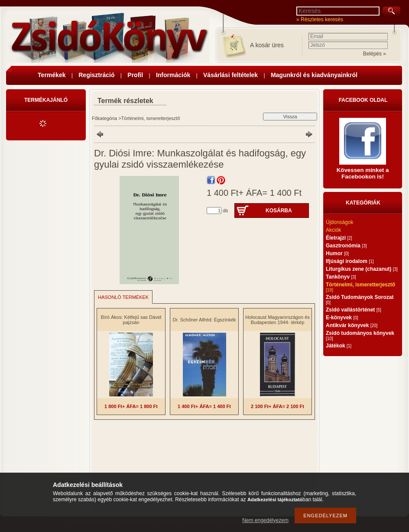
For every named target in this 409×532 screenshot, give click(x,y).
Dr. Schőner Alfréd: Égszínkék (204, 320)
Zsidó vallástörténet (354, 310)
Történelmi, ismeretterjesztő (151, 118)
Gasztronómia (346, 246)
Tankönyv (341, 277)
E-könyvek (342, 318)
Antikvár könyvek (352, 325)
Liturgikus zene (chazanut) (362, 269)
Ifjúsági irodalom (350, 261)
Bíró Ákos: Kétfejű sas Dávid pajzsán (131, 320)
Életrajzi (339, 238)
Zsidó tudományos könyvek (360, 336)
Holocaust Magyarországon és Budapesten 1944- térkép (278, 320)
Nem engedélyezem (265, 520)
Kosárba (279, 211)
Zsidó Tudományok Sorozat (360, 300)
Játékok (339, 346)
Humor (337, 253)
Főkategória (104, 118)
